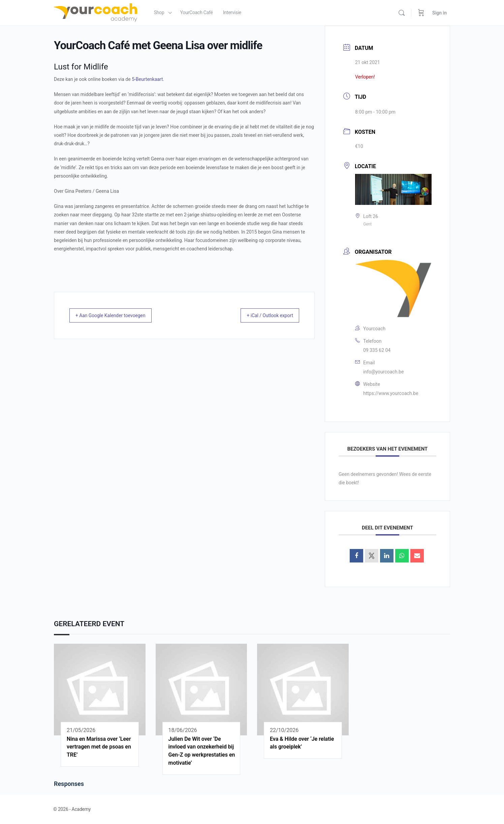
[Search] (402, 13)
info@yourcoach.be (383, 372)
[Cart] (421, 13)
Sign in (439, 13)
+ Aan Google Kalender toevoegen (117, 315)
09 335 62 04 (377, 350)
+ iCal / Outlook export (264, 315)
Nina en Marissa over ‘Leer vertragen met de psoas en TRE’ (99, 747)
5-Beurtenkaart (147, 79)
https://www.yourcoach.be (391, 393)
